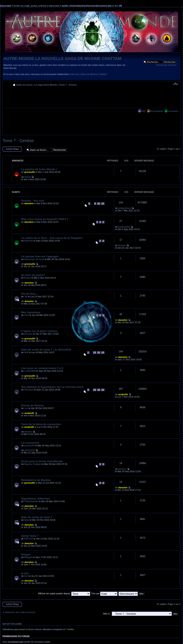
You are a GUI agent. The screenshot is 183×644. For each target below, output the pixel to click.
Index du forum (24, 85)
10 (99, 204)
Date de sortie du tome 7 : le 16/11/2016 (46, 350)
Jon (26, 408)
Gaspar (26, 554)
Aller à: (106, 614)
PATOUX (29, 539)
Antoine (122, 245)
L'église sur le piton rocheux (39, 331)
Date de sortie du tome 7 (37, 517)
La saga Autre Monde (46, 85)
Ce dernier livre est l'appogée (40, 256)
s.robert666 (30, 371)
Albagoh (28, 557)
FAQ (143, 111)
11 (103, 204)
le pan (25, 573)
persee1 (28, 334)
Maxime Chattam (33, 464)
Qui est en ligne (12, 624)
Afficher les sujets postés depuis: (64, 593)
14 (99, 353)
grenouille (30, 172)
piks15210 (30, 450)
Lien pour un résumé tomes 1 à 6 (42, 368)
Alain (27, 520)
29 (99, 390)
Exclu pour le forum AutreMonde (42, 461)
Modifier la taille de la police (175, 84)
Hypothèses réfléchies (35, 499)
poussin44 (29, 446)
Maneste (28, 241)
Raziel (28, 177)
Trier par (104, 593)
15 (103, 353)
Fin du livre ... (30, 294)
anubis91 (123, 394)
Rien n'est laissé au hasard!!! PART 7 (45, 219)
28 (95, 390)
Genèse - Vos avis (33, 201)
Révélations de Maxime (36, 480)
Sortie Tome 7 (30, 536)
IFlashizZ (29, 390)
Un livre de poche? (33, 275)
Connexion (173, 111)
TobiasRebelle (31, 501)
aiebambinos (125, 208)
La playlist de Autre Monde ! (39, 169)
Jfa (26, 297)
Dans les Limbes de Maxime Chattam (88, 74)
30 (103, 390)
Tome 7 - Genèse (68, 85)
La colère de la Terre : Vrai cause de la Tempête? (52, 238)
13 (95, 353)
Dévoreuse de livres (34, 259)
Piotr (27, 315)
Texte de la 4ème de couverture (41, 424)
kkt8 (26, 352)
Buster (27, 278)
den (26, 576)
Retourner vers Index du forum (20, 612)
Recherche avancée (167, 65)
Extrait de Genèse (32, 405)
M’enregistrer (157, 111)
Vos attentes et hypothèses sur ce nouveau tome (52, 387)
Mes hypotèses (31, 312)
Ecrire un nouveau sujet (12, 149)
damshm (29, 203)
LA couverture (30, 443)
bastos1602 (124, 227)
